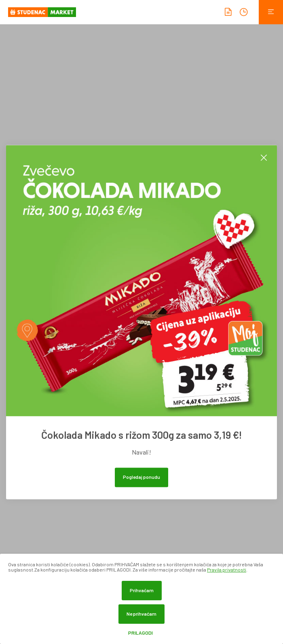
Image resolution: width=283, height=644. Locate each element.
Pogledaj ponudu (141, 477)
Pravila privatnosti (227, 570)
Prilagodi (140, 633)
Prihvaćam (142, 590)
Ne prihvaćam (141, 614)
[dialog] (141, 599)
